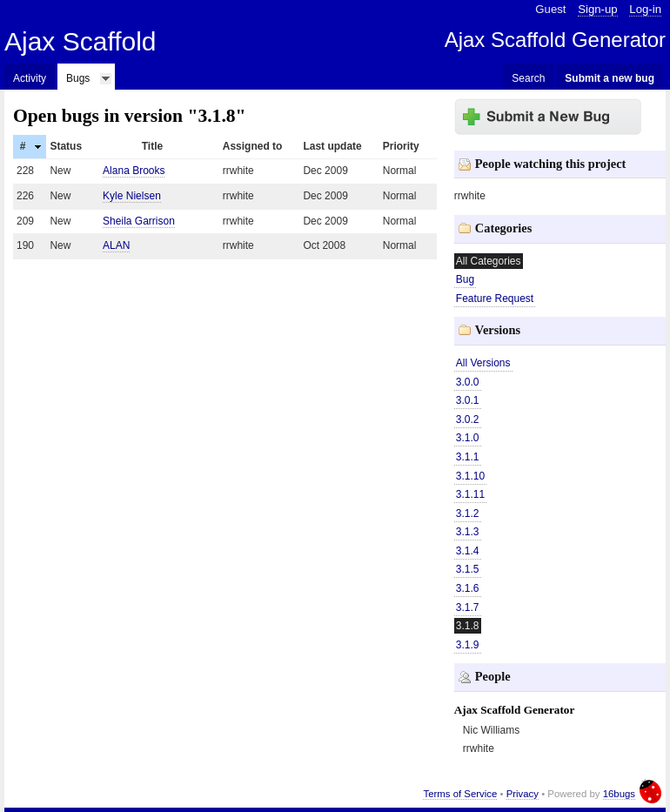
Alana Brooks (134, 171)
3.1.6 (468, 588)
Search (528, 78)
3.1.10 (470, 476)
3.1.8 (468, 626)
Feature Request (495, 299)
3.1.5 (468, 569)
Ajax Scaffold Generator (555, 40)
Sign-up (597, 9)
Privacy (523, 794)
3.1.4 (468, 551)
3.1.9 (468, 645)
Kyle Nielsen (132, 196)
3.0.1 (468, 400)
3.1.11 (470, 494)
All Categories (489, 261)
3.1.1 (468, 457)
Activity (30, 78)
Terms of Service (460, 794)
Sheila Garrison (139, 221)
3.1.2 (468, 513)
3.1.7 (468, 607)
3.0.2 (468, 419)
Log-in (645, 9)
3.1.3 (468, 532)
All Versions (483, 363)
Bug (465, 279)
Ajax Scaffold (80, 41)
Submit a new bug (610, 78)
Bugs (78, 78)
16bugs (619, 794)
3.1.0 (468, 438)
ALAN (116, 245)
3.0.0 (468, 382)
